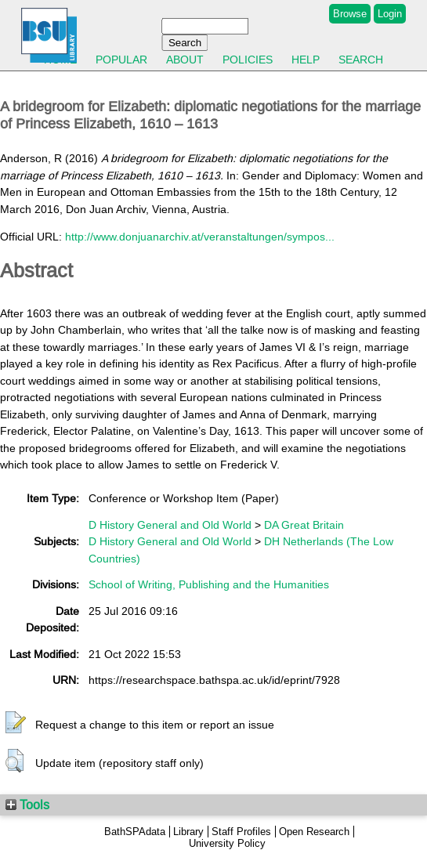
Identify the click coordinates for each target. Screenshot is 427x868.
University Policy (227, 843)
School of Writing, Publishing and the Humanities (209, 584)
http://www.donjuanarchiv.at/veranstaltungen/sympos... (200, 237)
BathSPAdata (135, 832)
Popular (121, 60)
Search (361, 60)
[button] (16, 723)
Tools (27, 805)
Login (390, 14)
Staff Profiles (241, 832)
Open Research (314, 832)
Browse (350, 14)
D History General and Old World (170, 525)
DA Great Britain (304, 525)
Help (306, 60)
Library (188, 832)
